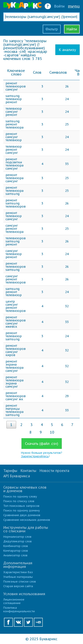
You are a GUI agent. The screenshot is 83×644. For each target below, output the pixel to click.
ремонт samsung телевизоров (16, 203)
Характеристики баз (18, 572)
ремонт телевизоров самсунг (16, 86)
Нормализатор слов (17, 537)
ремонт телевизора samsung (14, 191)
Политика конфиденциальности (19, 609)
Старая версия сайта (18, 586)
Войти (59, 6)
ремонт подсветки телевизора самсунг (14, 164)
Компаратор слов (16, 551)
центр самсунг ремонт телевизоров (16, 306)
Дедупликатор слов (17, 541)
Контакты (28, 471)
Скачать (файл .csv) (42, 444)
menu (74, 6)
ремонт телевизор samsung (14, 336)
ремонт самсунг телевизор (14, 137)
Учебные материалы (18, 577)
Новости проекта (54, 471)
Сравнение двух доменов (22, 515)
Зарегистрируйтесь (35, 456)
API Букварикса (17, 476)
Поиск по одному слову (20, 496)
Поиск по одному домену (22, 510)
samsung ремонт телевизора (14, 124)
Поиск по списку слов (19, 501)
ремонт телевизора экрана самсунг (14, 382)
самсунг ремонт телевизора (14, 229)
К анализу (68, 50)
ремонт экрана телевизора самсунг (14, 366)
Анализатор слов (15, 555)
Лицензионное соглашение (14, 601)
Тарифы (10, 471)
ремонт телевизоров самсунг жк (16, 396)
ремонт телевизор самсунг (14, 216)
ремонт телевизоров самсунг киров (16, 350)
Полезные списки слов (20, 582)
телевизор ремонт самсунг (14, 150)
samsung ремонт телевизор (14, 292)
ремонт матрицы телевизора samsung (14, 410)
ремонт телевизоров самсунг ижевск (16, 322)
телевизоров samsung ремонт (16, 241)
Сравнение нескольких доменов (27, 520)
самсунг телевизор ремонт (14, 254)
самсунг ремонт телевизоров (16, 279)
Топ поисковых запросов (21, 506)
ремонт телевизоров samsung (16, 267)
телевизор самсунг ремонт (14, 112)
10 (52, 432)
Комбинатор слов (16, 546)
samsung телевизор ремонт (14, 99)
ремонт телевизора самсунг (14, 178)
